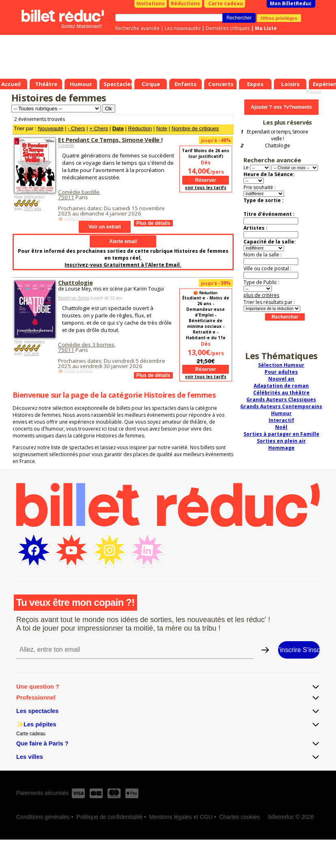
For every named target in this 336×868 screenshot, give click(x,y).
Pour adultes (281, 372)
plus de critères (261, 295)
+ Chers (99, 128)
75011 (66, 197)
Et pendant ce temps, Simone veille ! (277, 135)
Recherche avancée (137, 28)
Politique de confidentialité (109, 817)
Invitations (151, 3)
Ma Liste (266, 28)
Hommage (281, 448)
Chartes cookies (239, 817)
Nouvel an (281, 379)
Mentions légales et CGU (181, 817)
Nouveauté (51, 128)
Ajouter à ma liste (78, 219)
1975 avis (33, 209)
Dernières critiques (228, 28)
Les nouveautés (183, 28)
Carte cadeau (226, 3)
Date (118, 128)
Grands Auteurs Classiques (281, 400)
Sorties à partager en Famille (281, 434)
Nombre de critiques (195, 128)
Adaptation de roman (281, 386)
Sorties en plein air (281, 441)
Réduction (140, 128)
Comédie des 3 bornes (86, 345)
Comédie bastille (79, 192)
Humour (281, 413)
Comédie (66, 145)
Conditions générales (43, 817)
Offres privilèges (279, 18)
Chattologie (75, 282)
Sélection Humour (281, 365)
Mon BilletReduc (291, 3)
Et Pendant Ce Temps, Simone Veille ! (110, 140)
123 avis (31, 354)
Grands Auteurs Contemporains (281, 406)
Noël (281, 427)
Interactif (281, 420)
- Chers (76, 128)
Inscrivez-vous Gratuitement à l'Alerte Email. (123, 265)
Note (162, 128)
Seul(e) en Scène (74, 298)
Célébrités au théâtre (281, 393)
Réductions (185, 3)
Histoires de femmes (59, 98)
